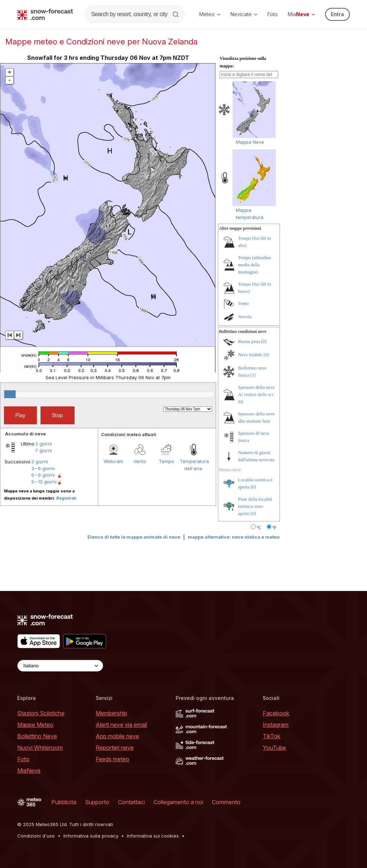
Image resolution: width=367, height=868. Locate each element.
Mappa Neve (250, 142)
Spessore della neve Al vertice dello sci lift (256, 394)
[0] (264, 341)
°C (259, 528)
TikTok (271, 736)
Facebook (276, 713)
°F (274, 528)
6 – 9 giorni (43, 475)
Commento (226, 802)
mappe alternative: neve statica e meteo (234, 537)
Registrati (66, 498)
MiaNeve (29, 771)
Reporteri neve (115, 748)
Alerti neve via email (121, 725)
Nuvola (245, 317)
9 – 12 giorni (44, 482)
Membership (111, 713)
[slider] (10, 394)
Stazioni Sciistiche (41, 713)
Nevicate (244, 14)
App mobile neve (117, 736)
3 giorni (44, 444)
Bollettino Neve (37, 736)
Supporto (97, 802)
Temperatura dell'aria (193, 465)
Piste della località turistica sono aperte (255, 506)
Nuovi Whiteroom (40, 748)
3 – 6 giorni (43, 468)
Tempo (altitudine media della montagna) (255, 265)
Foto (273, 14)
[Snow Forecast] (45, 14)
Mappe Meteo (35, 725)
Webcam (113, 461)
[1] (253, 375)
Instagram (276, 725)
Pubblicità (64, 802)
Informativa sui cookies (153, 836)
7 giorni (44, 450)
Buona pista (249, 341)
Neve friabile (250, 355)
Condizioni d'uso (36, 836)
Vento (140, 461)
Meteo (210, 14)
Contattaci (131, 802)
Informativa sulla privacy (91, 836)
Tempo (166, 461)
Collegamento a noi (178, 802)
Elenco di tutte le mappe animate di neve (134, 537)
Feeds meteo (113, 759)
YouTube (274, 748)
